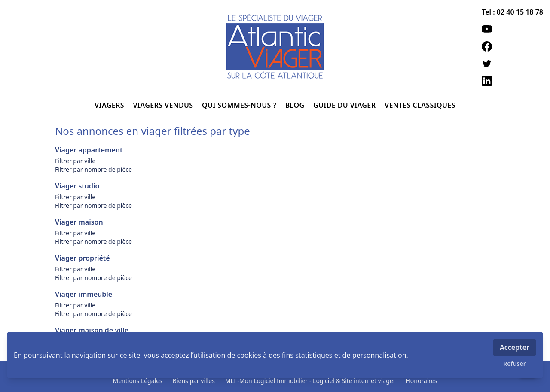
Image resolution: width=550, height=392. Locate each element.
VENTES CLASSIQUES (420, 105)
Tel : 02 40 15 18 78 (512, 12)
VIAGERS (110, 105)
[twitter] (512, 64)
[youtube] (512, 29)
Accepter (515, 347)
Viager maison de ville (92, 330)
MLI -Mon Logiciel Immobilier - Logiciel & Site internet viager (310, 381)
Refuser (515, 363)
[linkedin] (512, 81)
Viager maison (79, 222)
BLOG (296, 105)
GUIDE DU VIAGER (345, 105)
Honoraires (421, 381)
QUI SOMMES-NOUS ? (240, 105)
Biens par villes (194, 381)
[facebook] (512, 46)
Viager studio (77, 186)
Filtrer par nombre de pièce (93, 169)
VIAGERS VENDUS (164, 105)
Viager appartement (89, 150)
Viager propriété (82, 258)
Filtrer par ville (75, 161)
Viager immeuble (84, 294)
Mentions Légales (138, 381)
